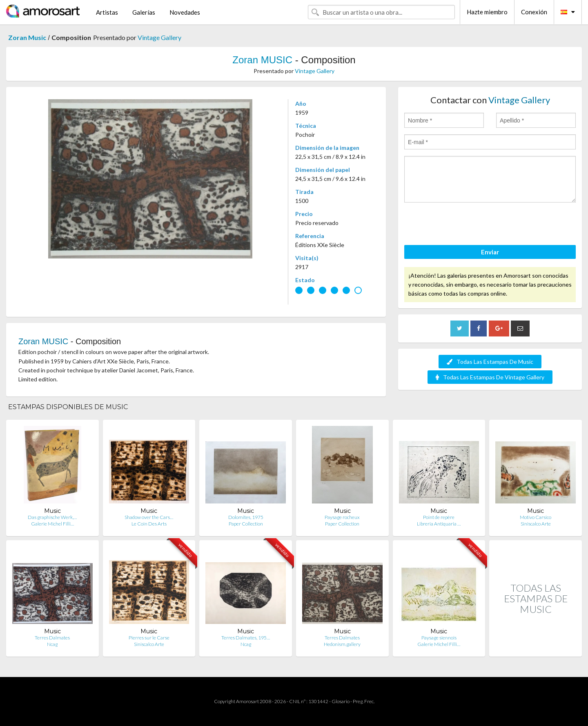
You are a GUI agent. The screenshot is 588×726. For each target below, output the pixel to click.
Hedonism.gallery (342, 644)
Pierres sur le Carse (149, 638)
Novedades (185, 12)
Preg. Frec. (364, 701)
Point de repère (439, 517)
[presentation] (466, 225)
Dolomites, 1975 (246, 517)
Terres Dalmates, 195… (246, 638)
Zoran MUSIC (262, 60)
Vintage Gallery (159, 37)
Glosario (341, 701)
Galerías (144, 12)
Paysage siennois (439, 638)
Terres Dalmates (52, 638)
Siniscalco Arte (536, 524)
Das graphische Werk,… (52, 517)
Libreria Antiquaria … (439, 524)
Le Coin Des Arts (149, 524)
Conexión (534, 12)
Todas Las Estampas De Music (490, 362)
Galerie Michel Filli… (52, 524)
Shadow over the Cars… (149, 517)
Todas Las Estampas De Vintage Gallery (490, 377)
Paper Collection (246, 524)
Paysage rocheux (342, 517)
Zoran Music (27, 37)
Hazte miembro (487, 12)
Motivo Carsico (536, 517)
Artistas (107, 12)
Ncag (52, 644)
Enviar (490, 252)
